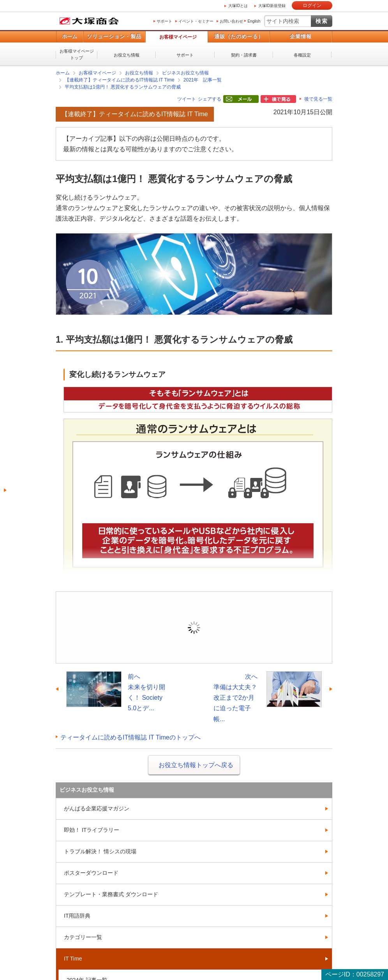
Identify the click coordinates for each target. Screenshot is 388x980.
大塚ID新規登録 (272, 6)
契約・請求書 (244, 55)
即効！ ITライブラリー (92, 830)
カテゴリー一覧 (83, 937)
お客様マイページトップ (77, 54)
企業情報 (301, 36)
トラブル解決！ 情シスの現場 (100, 851)
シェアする (210, 99)
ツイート (187, 99)
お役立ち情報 (127, 55)
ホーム (70, 36)
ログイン (312, 5)
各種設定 (302, 55)
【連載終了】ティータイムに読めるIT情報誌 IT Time (120, 80)
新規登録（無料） (248, 639)
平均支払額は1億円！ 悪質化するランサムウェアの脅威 (123, 87)
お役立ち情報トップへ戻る (196, 765)
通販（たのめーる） (239, 36)
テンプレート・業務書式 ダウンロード (111, 894)
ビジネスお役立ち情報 (185, 73)
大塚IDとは (238, 6)
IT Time (73, 959)
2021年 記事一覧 (203, 80)
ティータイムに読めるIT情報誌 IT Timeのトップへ (131, 737)
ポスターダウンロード (91, 873)
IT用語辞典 (77, 916)
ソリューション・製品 (114, 36)
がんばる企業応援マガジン (97, 808)
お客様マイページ (178, 37)
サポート (164, 21)
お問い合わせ (231, 21)
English (254, 21)
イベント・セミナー (196, 21)
